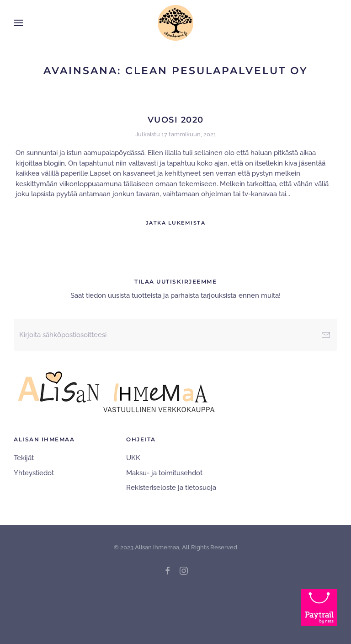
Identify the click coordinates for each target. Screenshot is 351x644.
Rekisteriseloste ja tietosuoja (171, 488)
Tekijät (24, 458)
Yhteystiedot (34, 473)
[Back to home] (175, 23)
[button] (18, 23)
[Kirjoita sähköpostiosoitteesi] (175, 335)
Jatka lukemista (176, 223)
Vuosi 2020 (176, 120)
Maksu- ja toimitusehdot (164, 473)
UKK (133, 458)
